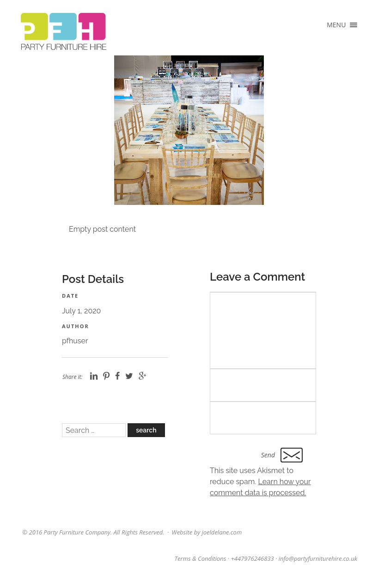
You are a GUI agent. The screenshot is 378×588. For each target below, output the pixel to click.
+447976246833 (252, 558)
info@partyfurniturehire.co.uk (318, 558)
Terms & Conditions (201, 558)
